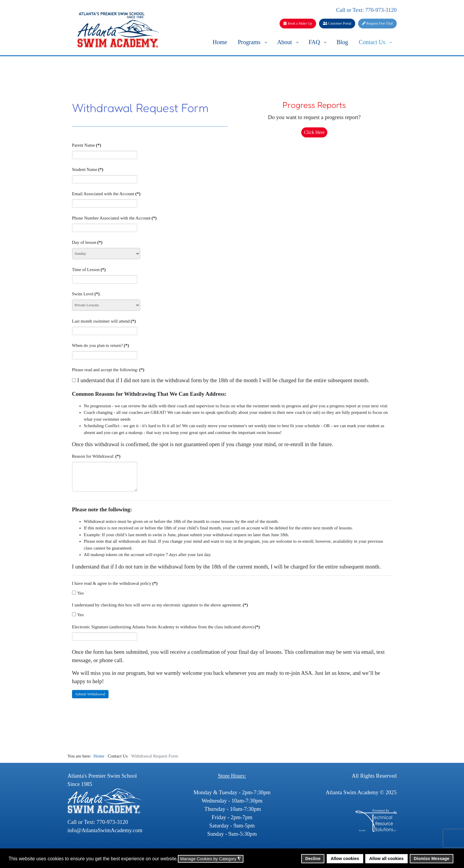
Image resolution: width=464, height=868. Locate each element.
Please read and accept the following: (108, 370)
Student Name (88, 169)
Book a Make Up (298, 23)
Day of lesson (87, 242)
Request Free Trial (377, 23)
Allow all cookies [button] (386, 859)
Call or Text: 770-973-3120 (366, 10)
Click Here (314, 132)
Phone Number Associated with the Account (114, 218)
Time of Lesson (89, 270)
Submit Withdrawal (90, 694)
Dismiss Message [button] (432, 859)
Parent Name (87, 145)
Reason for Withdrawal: (96, 456)
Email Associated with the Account (106, 194)
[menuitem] (220, 42)
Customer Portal (337, 23)
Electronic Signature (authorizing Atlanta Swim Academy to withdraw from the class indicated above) (166, 627)
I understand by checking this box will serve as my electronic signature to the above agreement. (160, 605)
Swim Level (86, 294)
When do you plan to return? (101, 345)
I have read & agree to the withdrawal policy (115, 583)
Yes (78, 593)
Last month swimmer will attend (104, 321)
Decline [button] (313, 859)
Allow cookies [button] (345, 859)
